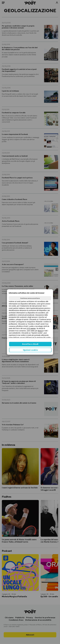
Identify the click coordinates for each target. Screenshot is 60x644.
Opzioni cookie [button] (30, 350)
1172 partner (31, 328)
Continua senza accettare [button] (30, 298)
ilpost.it (40, 331)
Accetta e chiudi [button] (30, 344)
